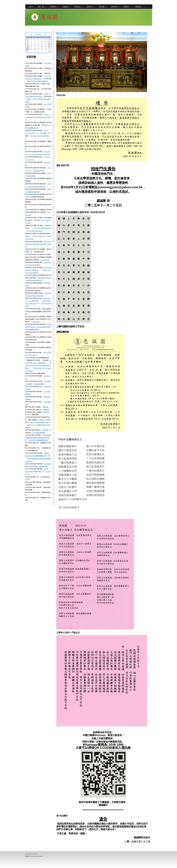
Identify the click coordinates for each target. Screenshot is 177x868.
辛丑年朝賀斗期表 (36, 322)
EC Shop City (36, 856)
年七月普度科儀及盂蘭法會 (36, 231)
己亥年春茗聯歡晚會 (39, 433)
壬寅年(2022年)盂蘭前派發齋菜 (41, 228)
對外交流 (77, 7)
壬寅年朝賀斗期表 (45, 260)
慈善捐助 (45, 407)
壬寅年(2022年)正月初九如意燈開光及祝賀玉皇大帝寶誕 (38, 244)
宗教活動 (114, 7)
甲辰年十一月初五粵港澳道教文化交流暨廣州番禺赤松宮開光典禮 (38, 117)
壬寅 (27, 231)
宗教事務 (53, 7)
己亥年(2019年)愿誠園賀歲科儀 (38, 440)
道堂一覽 (41, 7)
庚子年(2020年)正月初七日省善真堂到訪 (38, 365)
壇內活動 (102, 7)
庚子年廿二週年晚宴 (38, 236)
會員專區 (126, 7)
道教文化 (89, 7)
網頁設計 (28, 856)
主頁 (30, 7)
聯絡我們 (138, 7)
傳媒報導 (27, 236)
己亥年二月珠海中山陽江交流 (39, 422)
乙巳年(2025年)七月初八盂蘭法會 (37, 81)
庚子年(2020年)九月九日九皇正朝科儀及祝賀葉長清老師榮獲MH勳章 (38, 327)
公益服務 (65, 7)
